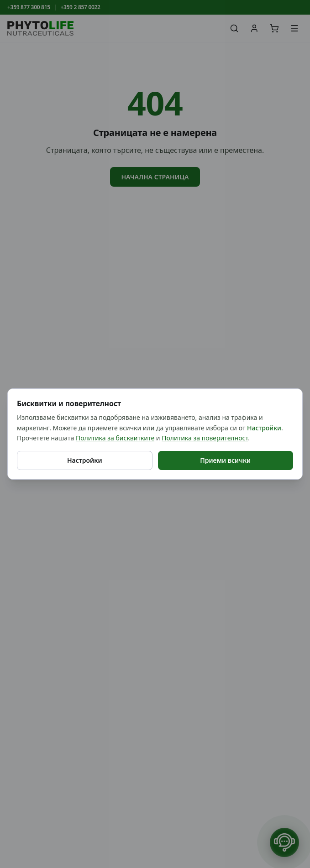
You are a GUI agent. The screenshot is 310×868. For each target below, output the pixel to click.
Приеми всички (225, 460)
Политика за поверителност (205, 438)
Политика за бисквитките (115, 438)
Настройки (264, 428)
